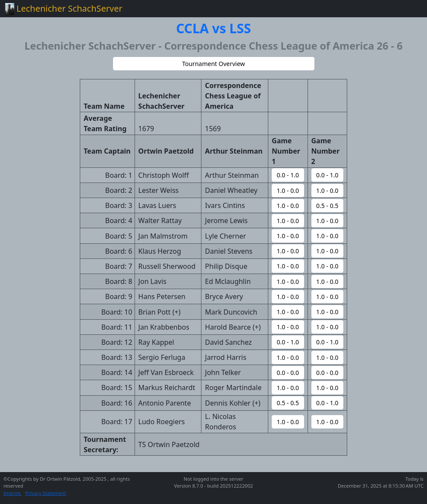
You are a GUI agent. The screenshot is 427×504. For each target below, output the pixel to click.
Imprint (13, 493)
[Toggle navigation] (410, 9)
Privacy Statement (46, 493)
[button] (214, 64)
